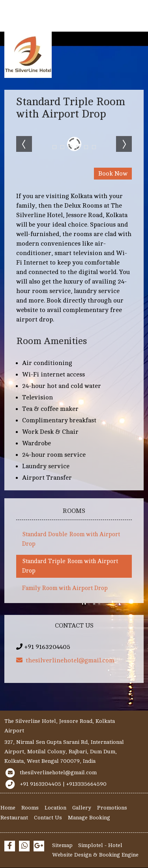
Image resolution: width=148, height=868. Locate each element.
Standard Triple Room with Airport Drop (70, 566)
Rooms (30, 808)
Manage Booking (89, 818)
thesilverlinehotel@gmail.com (65, 660)
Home (8, 808)
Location (55, 808)
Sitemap (62, 845)
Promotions (112, 808)
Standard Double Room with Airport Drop (71, 539)
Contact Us (48, 818)
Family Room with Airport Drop (65, 588)
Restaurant (14, 818)
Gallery (82, 808)
